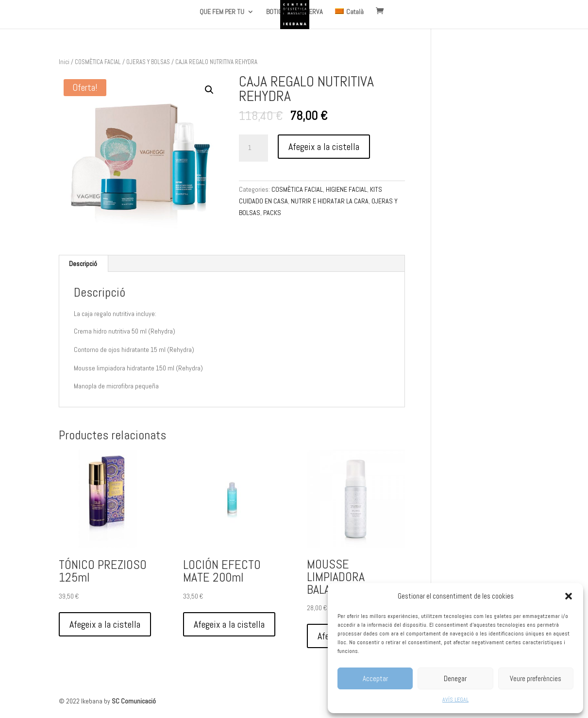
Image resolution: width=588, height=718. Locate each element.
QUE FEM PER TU (222, 12)
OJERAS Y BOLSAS (148, 62)
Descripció (83, 264)
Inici (64, 62)
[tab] (83, 264)
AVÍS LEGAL (455, 700)
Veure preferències (536, 678)
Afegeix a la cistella (324, 147)
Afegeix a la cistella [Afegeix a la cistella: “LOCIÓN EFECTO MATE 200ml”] (229, 624)
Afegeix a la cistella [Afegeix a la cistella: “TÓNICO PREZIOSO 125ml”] (105, 624)
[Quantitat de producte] (253, 148)
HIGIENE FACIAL (346, 189)
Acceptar (375, 678)
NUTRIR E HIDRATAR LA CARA (330, 201)
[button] (569, 596)
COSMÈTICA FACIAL (98, 62)
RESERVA (310, 12)
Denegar (455, 678)
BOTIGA (276, 12)
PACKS (272, 213)
